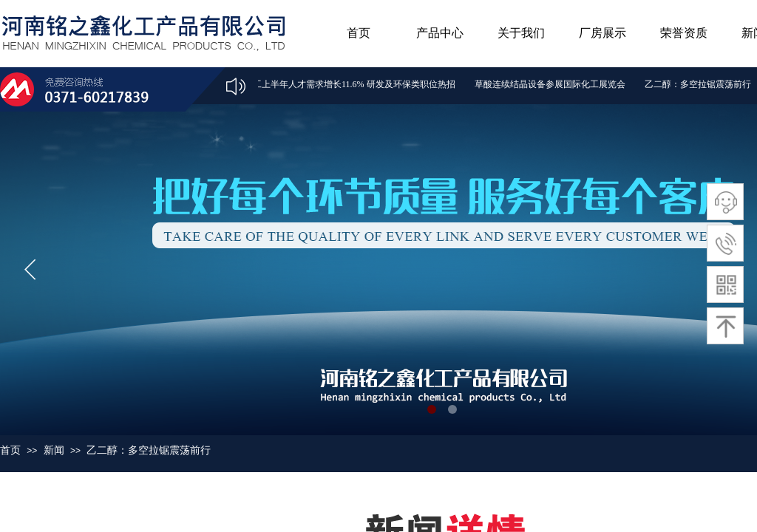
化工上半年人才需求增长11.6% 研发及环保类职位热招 (351, 84)
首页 (359, 33)
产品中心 (440, 33)
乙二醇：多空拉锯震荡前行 (699, 84)
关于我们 (521, 33)
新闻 (54, 450)
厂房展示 (602, 33)
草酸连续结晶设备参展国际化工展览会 (551, 84)
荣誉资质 (684, 33)
